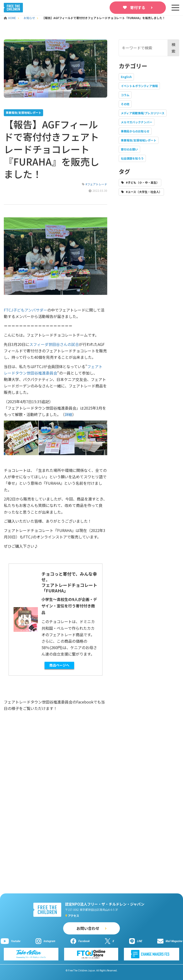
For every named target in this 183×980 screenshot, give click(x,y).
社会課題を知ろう (132, 158)
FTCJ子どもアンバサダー (25, 310)
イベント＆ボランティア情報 (139, 86)
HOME (10, 18)
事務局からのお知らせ (135, 131)
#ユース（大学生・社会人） (144, 192)
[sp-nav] (175, 8)
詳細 (68, 414)
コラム (125, 95)
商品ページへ (59, 665)
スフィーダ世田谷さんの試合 (54, 344)
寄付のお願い (129, 149)
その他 (125, 104)
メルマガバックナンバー (137, 122)
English (126, 77)
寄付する (138, 7)
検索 (173, 48)
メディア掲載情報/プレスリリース (143, 113)
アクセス (74, 915)
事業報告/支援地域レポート (139, 140)
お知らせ (29, 18)
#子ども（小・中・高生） (142, 182)
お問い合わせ (88, 928)
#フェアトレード (96, 184)
